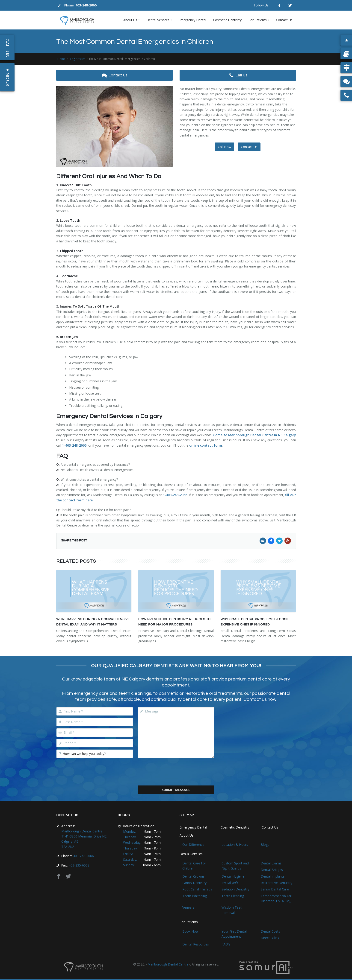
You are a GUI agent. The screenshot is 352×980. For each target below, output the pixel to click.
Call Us (238, 75)
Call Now (225, 147)
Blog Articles (77, 59)
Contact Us (114, 75)
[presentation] (176, 771)
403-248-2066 (86, 5)
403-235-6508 (79, 865)
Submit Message (176, 790)
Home (61, 59)
